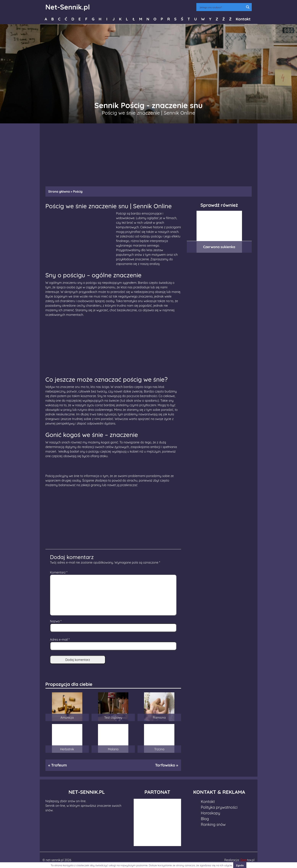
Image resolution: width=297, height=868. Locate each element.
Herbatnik (67, 749)
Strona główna (59, 191)
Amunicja (67, 718)
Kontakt (243, 19)
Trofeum (59, 765)
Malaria (113, 749)
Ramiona (159, 718)
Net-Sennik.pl (68, 7)
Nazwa (56, 621)
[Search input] (222, 7)
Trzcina (159, 749)
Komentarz (59, 572)
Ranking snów (213, 824)
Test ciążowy (113, 718)
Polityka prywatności (219, 807)
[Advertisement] (149, 153)
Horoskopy (211, 813)
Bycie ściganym (57, 296)
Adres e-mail (60, 640)
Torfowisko (165, 765)
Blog (205, 819)
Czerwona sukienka (219, 247)
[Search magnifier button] (248, 7)
